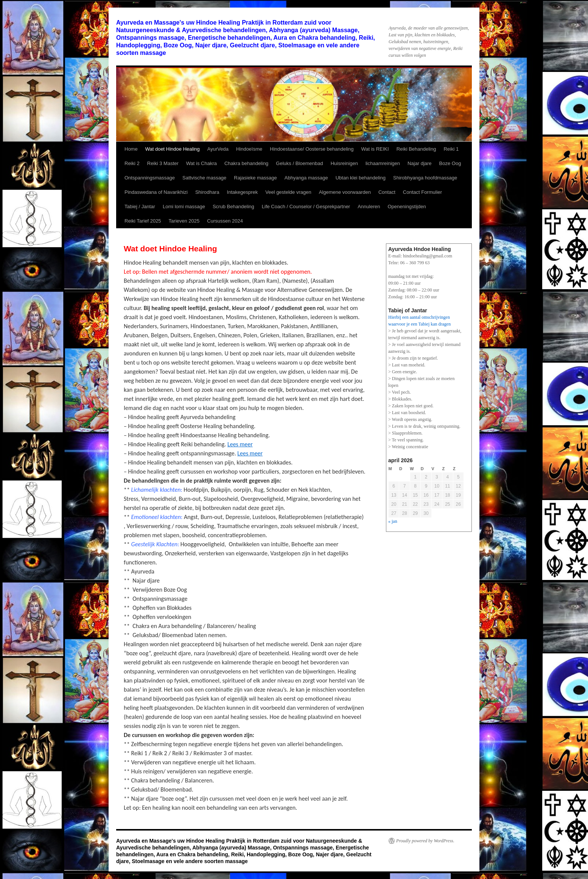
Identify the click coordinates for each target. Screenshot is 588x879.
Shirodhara (207, 192)
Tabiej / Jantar (140, 207)
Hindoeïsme (249, 149)
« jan (393, 521)
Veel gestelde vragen (288, 192)
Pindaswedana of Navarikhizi (156, 192)
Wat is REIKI (375, 149)
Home (131, 149)
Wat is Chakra (201, 163)
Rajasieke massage (255, 178)
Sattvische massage (204, 178)
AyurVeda (218, 149)
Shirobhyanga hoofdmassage (425, 178)
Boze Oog (450, 163)
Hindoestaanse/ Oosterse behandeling (312, 149)
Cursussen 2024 (225, 221)
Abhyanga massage (306, 178)
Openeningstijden (407, 207)
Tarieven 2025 (184, 221)
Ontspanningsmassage (150, 178)
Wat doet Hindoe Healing (173, 149)
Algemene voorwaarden (345, 192)
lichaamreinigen (383, 163)
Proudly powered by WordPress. (425, 841)
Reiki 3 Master (163, 163)
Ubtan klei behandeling (361, 178)
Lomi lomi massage (184, 207)
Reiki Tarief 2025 (143, 221)
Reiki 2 (132, 163)
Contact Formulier (422, 192)
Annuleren (369, 207)
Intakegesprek (243, 192)
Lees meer (240, 444)
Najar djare (420, 163)
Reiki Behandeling (416, 149)
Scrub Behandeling (233, 207)
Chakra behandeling (246, 163)
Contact (387, 192)
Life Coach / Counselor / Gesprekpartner (306, 207)
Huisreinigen (344, 163)
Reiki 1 (451, 149)
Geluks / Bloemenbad (299, 163)
